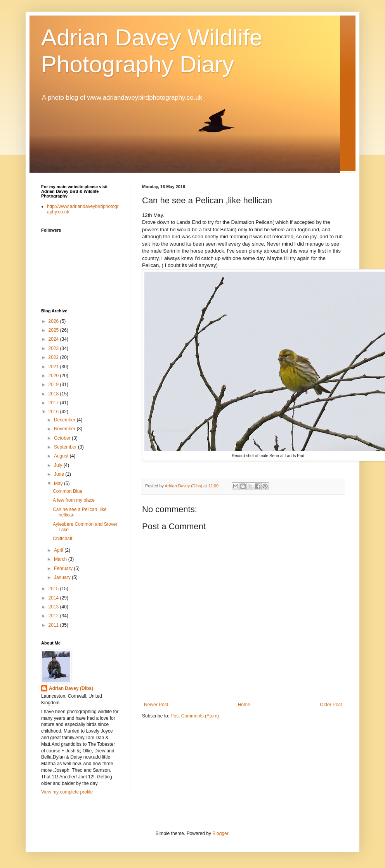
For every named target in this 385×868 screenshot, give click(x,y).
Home (244, 705)
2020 (54, 376)
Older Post (331, 705)
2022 (54, 357)
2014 (54, 598)
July (59, 465)
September (66, 447)
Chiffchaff (62, 539)
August (62, 456)
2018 (54, 394)
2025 (54, 330)
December (65, 420)
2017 (54, 403)
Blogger (220, 833)
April (59, 550)
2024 (54, 339)
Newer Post (156, 705)
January (63, 577)
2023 (54, 348)
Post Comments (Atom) (195, 716)
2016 (54, 412)
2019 (54, 385)
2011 (54, 625)
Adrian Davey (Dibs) (71, 688)
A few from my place (74, 500)
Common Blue (68, 491)
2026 (54, 321)
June (60, 474)
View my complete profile (67, 792)
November (65, 429)
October (63, 438)
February (64, 568)
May (59, 483)
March (61, 559)
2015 (54, 589)
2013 (54, 607)
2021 (54, 367)
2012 (54, 616)
